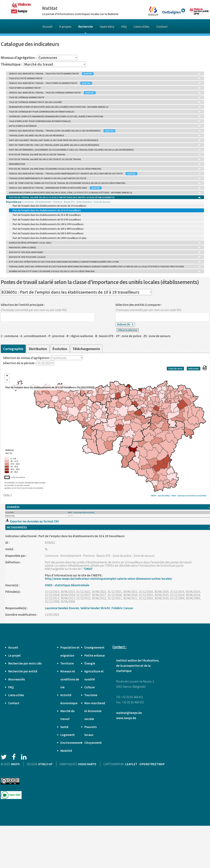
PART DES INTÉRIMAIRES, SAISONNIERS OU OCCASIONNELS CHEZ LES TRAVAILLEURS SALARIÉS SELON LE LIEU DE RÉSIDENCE (105, 150)
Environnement (71, 743)
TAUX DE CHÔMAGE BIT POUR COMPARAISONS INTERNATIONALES (105, 112)
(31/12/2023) (202, 496)
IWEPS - (154, 496)
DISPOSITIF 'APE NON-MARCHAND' (105, 252)
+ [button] (7, 376)
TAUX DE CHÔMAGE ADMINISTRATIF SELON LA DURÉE (105, 102)
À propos (65, 27)
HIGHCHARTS (87, 764)
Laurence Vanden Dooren (62, 608)
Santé (64, 727)
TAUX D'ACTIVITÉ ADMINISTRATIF (105, 78)
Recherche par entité (23, 671)
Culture (90, 687)
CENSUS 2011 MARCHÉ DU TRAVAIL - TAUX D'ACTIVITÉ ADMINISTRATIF (105, 74)
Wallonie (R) (125, 324)
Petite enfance (94, 655)
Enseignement (94, 647)
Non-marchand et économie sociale (95, 711)
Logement (67, 735)
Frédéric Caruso (122, 608)
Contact (162, 27)
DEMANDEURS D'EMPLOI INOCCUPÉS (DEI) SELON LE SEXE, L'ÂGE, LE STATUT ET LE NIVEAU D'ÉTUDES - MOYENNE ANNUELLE (105, 193)
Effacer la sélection (128, 330)
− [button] (7, 380)
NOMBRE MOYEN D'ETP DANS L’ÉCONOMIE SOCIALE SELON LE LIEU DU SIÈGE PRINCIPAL (105, 271)
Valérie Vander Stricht (95, 608)
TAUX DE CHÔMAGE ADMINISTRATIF (105, 97)
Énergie (90, 663)
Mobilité (66, 751)
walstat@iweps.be (129, 713)
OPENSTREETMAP (152, 764)
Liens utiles (141, 27)
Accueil (47, 27)
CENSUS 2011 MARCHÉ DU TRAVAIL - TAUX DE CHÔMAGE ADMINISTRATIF (105, 93)
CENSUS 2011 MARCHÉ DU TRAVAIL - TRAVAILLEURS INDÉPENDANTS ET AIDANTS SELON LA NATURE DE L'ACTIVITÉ (105, 174)
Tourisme (91, 695)
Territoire (67, 663)
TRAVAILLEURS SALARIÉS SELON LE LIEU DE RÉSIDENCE (105, 136)
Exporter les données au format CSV (32, 521)
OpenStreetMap (164, 496)
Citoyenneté (93, 743)
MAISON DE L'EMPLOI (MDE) (105, 248)
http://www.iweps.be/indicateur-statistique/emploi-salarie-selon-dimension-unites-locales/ (108, 579)
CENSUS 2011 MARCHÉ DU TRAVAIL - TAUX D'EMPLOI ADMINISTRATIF (105, 83)
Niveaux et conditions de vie (70, 679)
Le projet (14, 655)
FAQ (124, 27)
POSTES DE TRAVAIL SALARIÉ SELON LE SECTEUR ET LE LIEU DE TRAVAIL (105, 159)
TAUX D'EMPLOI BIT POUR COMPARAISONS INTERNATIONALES (105, 121)
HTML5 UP (45, 764)
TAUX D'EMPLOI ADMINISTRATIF (105, 88)
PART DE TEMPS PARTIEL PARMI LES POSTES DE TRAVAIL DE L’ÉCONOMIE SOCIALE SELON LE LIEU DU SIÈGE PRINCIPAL (105, 183)
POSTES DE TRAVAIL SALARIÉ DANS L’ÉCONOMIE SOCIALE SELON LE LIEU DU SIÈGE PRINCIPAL (105, 169)
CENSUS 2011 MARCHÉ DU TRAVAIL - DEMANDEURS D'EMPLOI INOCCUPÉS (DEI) (105, 188)
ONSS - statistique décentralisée (184, 496)
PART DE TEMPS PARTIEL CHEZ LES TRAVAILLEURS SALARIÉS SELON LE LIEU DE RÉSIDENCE (105, 145)
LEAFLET (131, 764)
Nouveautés (17, 679)
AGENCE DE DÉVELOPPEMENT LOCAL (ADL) (105, 243)
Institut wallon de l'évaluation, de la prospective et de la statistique (138, 666)
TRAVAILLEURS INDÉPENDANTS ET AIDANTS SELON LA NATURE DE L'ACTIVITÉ (105, 178)
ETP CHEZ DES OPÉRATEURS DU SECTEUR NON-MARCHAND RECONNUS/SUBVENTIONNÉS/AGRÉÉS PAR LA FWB (105, 262)
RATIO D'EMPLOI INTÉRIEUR (105, 126)
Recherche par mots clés (25, 663)
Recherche (85, 27)
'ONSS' (88, 569)
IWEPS (15, 764)
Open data (107, 27)
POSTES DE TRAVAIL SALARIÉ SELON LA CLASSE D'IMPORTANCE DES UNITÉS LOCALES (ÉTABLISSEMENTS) (105, 197)
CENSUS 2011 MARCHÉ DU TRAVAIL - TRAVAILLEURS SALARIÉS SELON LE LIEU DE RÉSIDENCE (105, 131)
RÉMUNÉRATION (105, 164)
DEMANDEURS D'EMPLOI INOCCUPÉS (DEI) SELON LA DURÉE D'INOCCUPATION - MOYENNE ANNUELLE (105, 107)
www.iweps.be (126, 718)
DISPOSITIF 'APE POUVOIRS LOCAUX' (105, 257)
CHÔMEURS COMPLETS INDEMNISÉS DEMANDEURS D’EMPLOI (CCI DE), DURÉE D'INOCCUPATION (105, 116)
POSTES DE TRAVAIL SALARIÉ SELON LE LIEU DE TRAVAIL (105, 155)
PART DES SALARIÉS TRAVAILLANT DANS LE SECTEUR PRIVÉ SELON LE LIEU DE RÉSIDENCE (105, 140)
